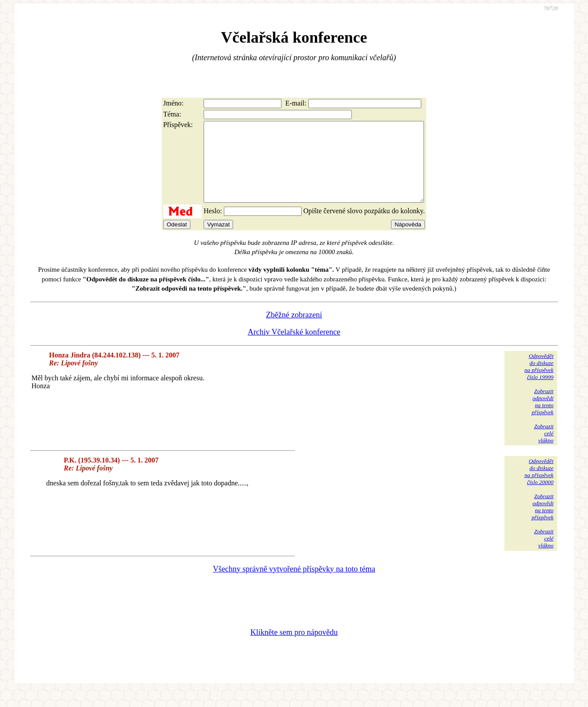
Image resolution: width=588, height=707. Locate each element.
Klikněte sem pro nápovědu (294, 648)
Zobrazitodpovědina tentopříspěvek (543, 417)
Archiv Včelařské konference (294, 348)
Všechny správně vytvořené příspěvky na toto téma (294, 585)
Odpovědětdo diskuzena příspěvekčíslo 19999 (539, 382)
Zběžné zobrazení (294, 331)
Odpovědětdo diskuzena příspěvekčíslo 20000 (539, 487)
